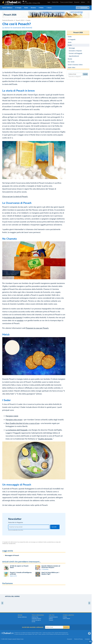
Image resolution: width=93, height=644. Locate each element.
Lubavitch (33, 633)
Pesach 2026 (10, 15)
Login (49, 2)
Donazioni (77, 2)
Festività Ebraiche (8, 20)
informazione (58, 634)
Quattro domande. (45, 439)
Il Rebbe (41, 8)
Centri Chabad (66, 619)
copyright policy (12, 544)
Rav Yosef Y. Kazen (37, 634)
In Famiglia (18, 8)
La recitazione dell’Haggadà (17, 430)
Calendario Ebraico (36, 619)
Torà (48, 634)
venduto (20, 321)
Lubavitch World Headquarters (61, 633)
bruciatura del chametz (13, 318)
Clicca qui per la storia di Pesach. (15, 197)
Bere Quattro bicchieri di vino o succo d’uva (22, 423)
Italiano (83, 2)
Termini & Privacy (78, 639)
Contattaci (87, 639)
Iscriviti (33, 622)
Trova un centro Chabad (66, 2)
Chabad (29, 633)
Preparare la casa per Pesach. (37, 328)
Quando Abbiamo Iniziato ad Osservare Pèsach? (51, 567)
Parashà (51, 620)
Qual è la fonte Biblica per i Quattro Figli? (50, 573)
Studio (26, 8)
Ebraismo (33, 8)
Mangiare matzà (12, 416)
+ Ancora (49, 8)
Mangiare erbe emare (14, 420)
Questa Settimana (7, 8)
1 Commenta (45, 569)
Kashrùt (51, 619)
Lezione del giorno (36, 620)
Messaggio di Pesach (12, 555)
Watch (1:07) (13, 576)
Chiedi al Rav (55, 2)
